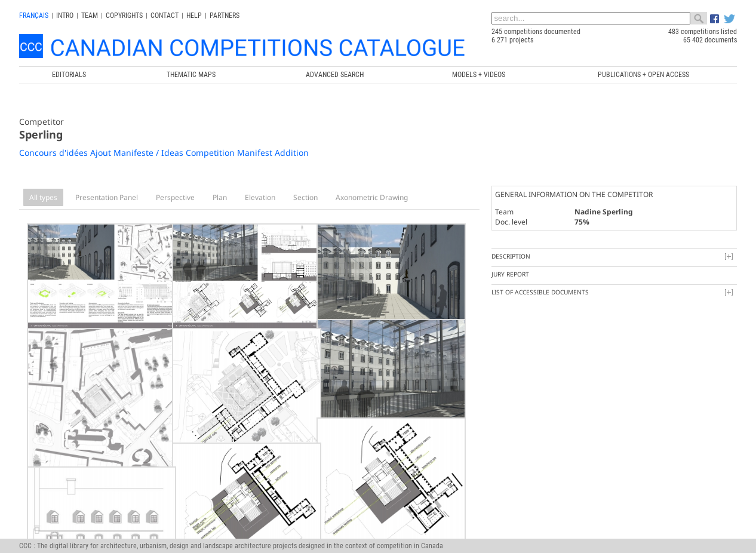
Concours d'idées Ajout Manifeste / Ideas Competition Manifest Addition (164, 153)
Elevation (260, 197)
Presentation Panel (107, 197)
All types (43, 197)
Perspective (175, 197)
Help (194, 16)
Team (90, 16)
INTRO (65, 16)
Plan (220, 197)
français (34, 16)
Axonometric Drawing (372, 197)
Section (305, 197)
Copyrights (124, 16)
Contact (165, 16)
